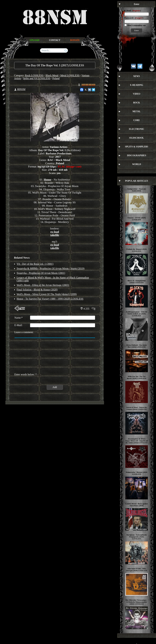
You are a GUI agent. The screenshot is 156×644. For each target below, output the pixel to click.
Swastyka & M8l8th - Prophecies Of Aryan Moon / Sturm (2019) (51, 268)
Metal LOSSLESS (70, 75)
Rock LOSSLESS (34, 75)
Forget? (139, 18)
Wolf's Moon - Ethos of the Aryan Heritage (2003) (43, 285)
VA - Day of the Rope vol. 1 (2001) (35, 264)
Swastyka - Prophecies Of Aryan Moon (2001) (41, 273)
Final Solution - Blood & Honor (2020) (37, 290)
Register (136, 11)
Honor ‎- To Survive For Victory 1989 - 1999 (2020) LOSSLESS (50, 299)
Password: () (134, 18)
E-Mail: (128, 11)
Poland (56, 78)
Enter (136, 30)
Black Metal (52, 75)
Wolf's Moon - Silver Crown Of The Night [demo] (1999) (47, 294)
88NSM (21, 89)
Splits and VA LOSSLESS (37, 78)
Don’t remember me (136, 25)
